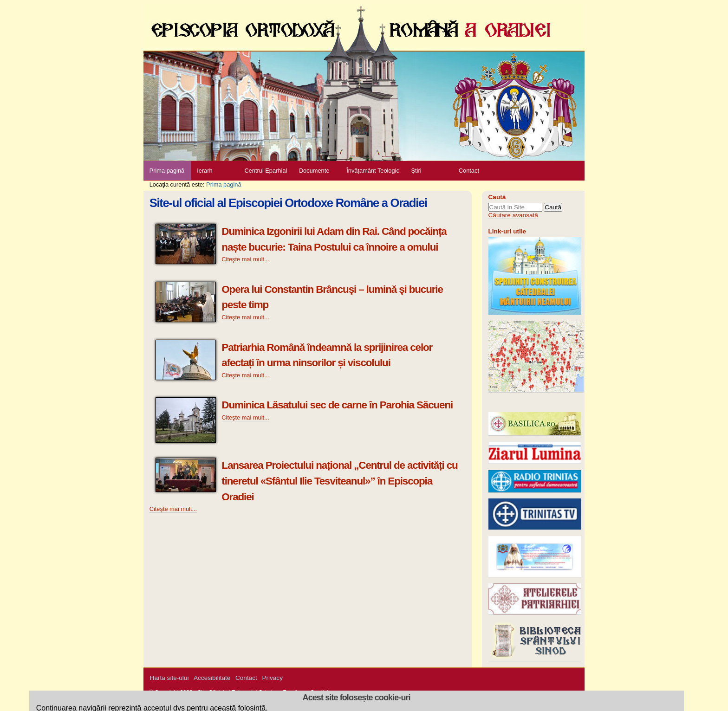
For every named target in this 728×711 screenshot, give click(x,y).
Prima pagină (167, 171)
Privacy (272, 678)
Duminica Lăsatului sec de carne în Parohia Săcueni (337, 405)
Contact (469, 171)
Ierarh (205, 171)
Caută (497, 197)
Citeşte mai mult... (245, 259)
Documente (314, 171)
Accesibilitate (212, 678)
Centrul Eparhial (266, 171)
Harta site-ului (169, 678)
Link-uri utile (507, 231)
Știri (416, 171)
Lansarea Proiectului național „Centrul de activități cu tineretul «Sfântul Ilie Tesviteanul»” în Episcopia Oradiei (339, 481)
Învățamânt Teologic (373, 171)
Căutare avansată (513, 215)
